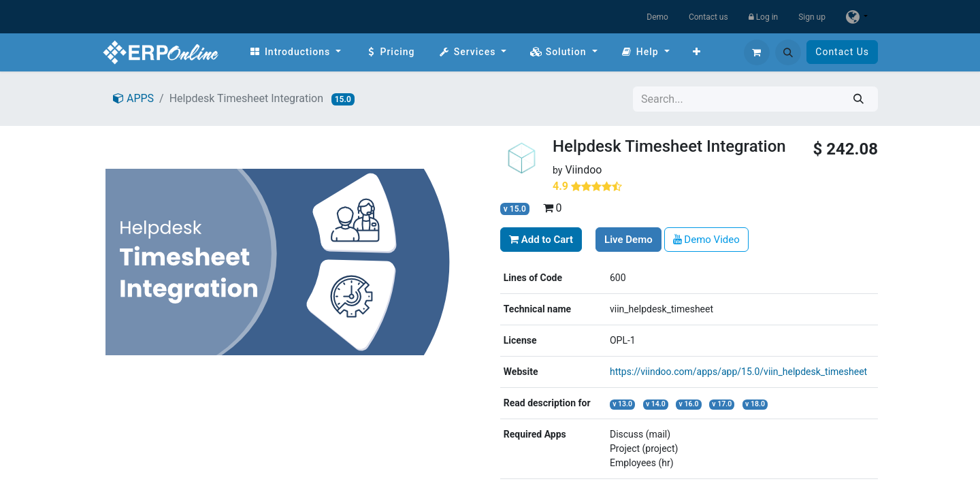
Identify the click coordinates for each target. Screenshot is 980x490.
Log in (764, 17)
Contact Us (842, 52)
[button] (788, 52)
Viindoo (583, 170)
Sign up (812, 17)
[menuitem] (295, 52)
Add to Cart (541, 240)
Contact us (708, 17)
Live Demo (628, 240)
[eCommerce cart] (757, 52)
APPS (133, 98)
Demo (657, 17)
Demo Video (706, 240)
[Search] (859, 99)
